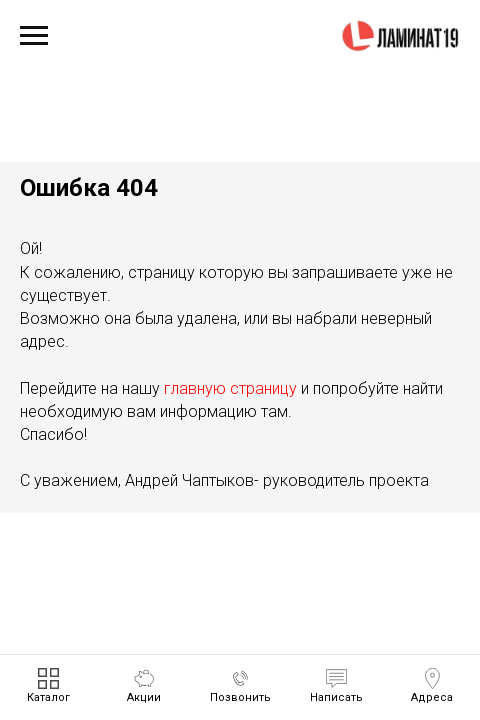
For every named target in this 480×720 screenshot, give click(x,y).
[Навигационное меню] (34, 36)
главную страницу (230, 388)
